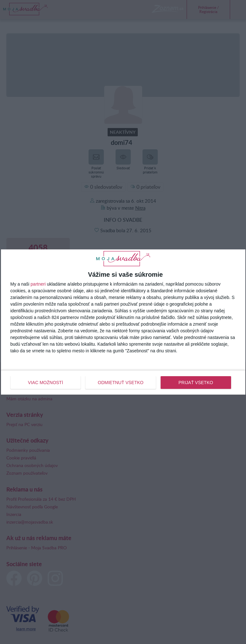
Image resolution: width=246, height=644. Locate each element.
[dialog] (123, 322)
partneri (38, 284)
